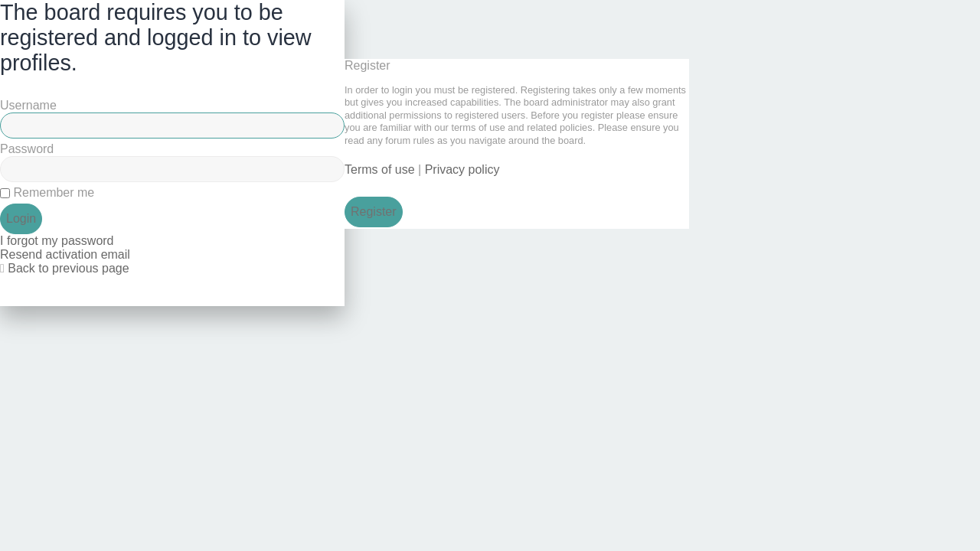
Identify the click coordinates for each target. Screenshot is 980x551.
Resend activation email (65, 254)
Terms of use (380, 170)
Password (27, 149)
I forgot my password (57, 241)
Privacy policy (462, 170)
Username (28, 105)
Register (374, 212)
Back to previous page (68, 268)
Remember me (47, 192)
